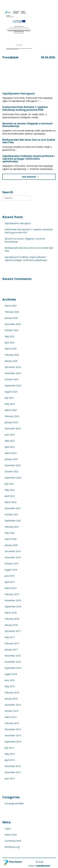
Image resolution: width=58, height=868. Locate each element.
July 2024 (9, 398)
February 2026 (12, 312)
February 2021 (12, 527)
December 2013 (13, 766)
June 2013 (10, 778)
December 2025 (13, 324)
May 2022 (10, 490)
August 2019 (11, 570)
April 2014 (10, 760)
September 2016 (13, 668)
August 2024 (11, 392)
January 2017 (11, 650)
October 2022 (12, 471)
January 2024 (11, 422)
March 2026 (11, 306)
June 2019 (10, 576)
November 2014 (13, 735)
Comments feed (13, 841)
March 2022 (11, 502)
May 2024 (10, 404)
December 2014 (13, 729)
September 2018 (13, 607)
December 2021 (13, 508)
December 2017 (13, 631)
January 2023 (11, 459)
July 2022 (9, 484)
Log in (8, 828)
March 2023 (11, 453)
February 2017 (12, 643)
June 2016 (10, 680)
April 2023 (10, 447)
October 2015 (12, 711)
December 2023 (13, 428)
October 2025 (12, 330)
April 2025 (10, 343)
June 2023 (10, 435)
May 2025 (10, 336)
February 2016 (12, 692)
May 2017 (10, 637)
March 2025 (11, 349)
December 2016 (13, 656)
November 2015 (13, 705)
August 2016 (11, 674)
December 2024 (13, 367)
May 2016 (10, 686)
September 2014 (13, 742)
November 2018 (13, 600)
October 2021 (12, 514)
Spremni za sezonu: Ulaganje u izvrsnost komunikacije (27, 125)
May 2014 (10, 754)
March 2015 (11, 717)
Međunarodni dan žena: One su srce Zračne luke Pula (29, 141)
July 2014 (9, 748)
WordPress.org (12, 847)
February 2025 (12, 355)
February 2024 (12, 416)
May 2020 (10, 533)
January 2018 (11, 625)
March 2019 (11, 588)
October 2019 (12, 564)
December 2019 (13, 551)
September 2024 (13, 385)
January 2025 (11, 361)
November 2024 (13, 373)
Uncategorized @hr (14, 803)
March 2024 (11, 410)
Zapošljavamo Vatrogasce (19, 93)
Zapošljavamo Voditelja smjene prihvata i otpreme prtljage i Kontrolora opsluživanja (28, 159)
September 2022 (13, 478)
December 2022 (13, 465)
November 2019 (13, 557)
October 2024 (12, 379)
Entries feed (11, 835)
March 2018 (11, 613)
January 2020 (11, 545)
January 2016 (11, 699)
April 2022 (10, 496)
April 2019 (10, 582)
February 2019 (12, 594)
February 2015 (12, 723)
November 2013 (13, 772)
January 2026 (11, 318)
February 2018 (12, 619)
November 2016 (13, 662)
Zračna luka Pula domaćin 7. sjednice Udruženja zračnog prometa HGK (25, 108)
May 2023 (10, 441)
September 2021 (13, 521)
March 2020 (11, 539)
